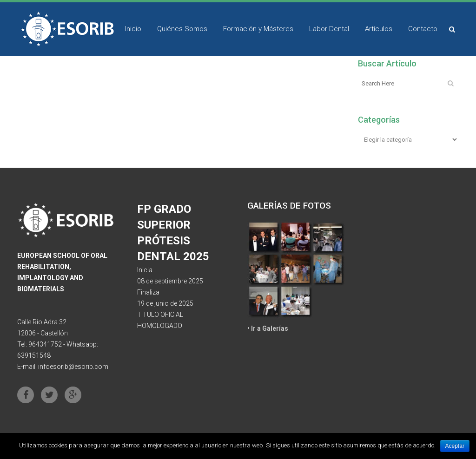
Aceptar (455, 446)
